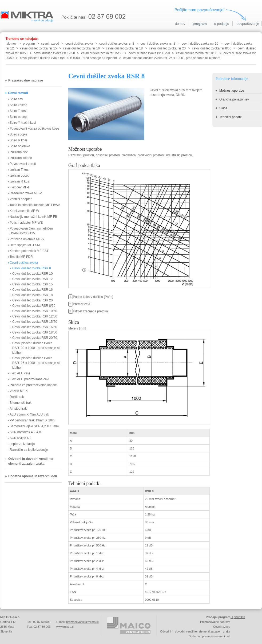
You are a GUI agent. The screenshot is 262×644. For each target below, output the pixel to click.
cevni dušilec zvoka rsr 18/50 (197, 53)
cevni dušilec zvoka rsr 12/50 (54, 53)
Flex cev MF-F (20, 187)
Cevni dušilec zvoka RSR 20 (32, 300)
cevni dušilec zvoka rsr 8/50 (212, 48)
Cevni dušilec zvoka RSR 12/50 (35, 316)
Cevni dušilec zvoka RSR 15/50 (35, 322)
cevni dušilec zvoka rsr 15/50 (102, 53)
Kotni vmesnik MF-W (24, 211)
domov (180, 24)
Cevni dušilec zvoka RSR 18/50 (35, 332)
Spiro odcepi (19, 117)
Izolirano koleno (21, 158)
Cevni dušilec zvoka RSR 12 (32, 279)
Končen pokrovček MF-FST (29, 251)
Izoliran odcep (20, 176)
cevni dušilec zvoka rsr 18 (124, 48)
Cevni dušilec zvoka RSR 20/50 (35, 338)
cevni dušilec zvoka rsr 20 (167, 48)
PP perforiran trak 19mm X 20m (32, 420)
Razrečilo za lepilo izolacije (29, 450)
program (200, 24)
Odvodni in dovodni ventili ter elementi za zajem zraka (31, 461)
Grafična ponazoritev (234, 99)
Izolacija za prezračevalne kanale (33, 385)
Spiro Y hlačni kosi (23, 123)
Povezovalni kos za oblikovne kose (34, 129)
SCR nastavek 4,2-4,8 (25, 432)
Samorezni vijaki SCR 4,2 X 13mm (34, 426)
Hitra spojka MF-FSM (25, 245)
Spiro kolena (19, 105)
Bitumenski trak (21, 403)
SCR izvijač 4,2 (20, 438)
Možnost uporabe (232, 91)
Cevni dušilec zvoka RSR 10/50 (35, 311)
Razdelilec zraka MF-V (26, 193)
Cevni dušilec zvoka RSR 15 (32, 284)
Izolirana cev (19, 152)
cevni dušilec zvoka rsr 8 (117, 44)
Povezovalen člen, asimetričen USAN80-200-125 (31, 231)
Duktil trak (17, 397)
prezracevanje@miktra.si (82, 622)
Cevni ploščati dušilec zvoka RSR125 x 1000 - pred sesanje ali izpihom (36, 363)
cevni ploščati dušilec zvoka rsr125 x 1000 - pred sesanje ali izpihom (172, 58)
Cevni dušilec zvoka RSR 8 (32, 268)
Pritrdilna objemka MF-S (27, 239)
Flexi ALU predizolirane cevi (29, 379)
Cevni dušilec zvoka (24, 263)
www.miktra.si (65, 627)
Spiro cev (16, 99)
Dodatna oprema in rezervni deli (33, 476)
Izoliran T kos (19, 170)
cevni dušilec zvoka (79, 44)
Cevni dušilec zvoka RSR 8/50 (34, 306)
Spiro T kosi (18, 111)
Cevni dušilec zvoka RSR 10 (32, 274)
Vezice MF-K (19, 391)
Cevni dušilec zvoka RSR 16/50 (35, 327)
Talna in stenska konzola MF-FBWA (35, 205)
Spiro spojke (18, 134)
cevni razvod (50, 44)
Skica (223, 108)
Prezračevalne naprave (26, 80)
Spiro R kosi (18, 140)
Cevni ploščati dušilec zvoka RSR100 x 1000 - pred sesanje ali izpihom (36, 348)
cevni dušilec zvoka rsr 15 (38, 48)
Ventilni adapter (21, 199)
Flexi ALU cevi (20, 373)
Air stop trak (18, 409)
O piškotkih (238, 617)
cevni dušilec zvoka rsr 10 (200, 44)
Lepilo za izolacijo (22, 444)
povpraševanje (248, 24)
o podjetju (221, 24)
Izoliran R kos (19, 181)
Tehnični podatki (231, 117)
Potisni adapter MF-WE (26, 223)
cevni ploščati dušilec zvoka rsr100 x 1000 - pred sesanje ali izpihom (69, 58)
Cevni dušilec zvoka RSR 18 (32, 295)
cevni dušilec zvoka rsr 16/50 (149, 53)
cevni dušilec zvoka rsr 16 (81, 48)
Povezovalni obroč (23, 164)
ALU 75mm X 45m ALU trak (29, 414)
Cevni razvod (18, 93)
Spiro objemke (20, 146)
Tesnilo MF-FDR (21, 257)
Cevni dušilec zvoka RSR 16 (32, 290)
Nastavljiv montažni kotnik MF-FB (33, 217)
